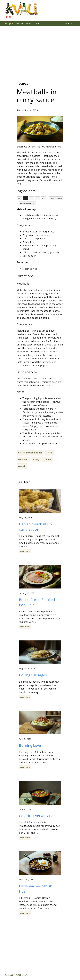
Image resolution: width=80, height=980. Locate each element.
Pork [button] (49, 453)
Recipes (9, 23)
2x (31, 198)
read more (25, 551)
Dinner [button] (47, 459)
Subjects (38, 23)
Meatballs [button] (23, 459)
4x (43, 198)
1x (26, 198)
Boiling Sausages (33, 675)
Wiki (29, 23)
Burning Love (30, 745)
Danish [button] (22, 466)
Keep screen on (27, 203)
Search (70, 23)
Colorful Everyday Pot (37, 816)
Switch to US (56, 198)
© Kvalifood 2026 (17, 975)
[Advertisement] (40, 52)
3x (37, 198)
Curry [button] (36, 459)
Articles (20, 23)
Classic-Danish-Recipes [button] (30, 453)
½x (19, 198)
